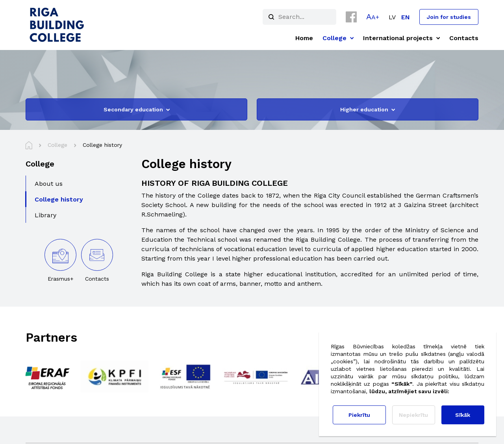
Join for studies (449, 17)
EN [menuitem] (406, 17)
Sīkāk (463, 415)
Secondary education (137, 109)
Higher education (368, 109)
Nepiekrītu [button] (413, 415)
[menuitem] (392, 17)
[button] (373, 17)
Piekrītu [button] (359, 415)
